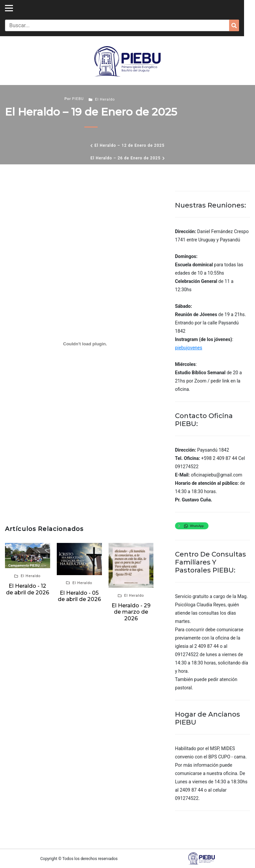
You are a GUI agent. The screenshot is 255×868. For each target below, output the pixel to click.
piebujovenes (189, 348)
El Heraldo (105, 99)
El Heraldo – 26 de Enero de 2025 (125, 158)
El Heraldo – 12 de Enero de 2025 (129, 145)
